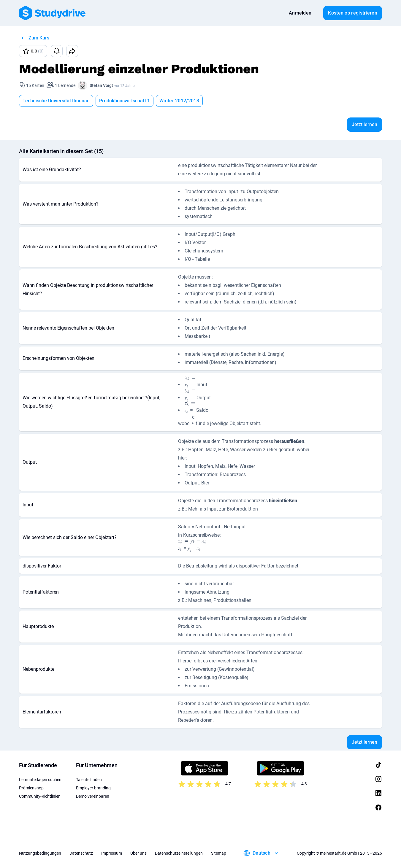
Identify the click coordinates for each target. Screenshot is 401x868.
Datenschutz (81, 853)
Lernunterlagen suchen (40, 780)
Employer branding (93, 788)
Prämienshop (31, 788)
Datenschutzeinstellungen (179, 853)
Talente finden (89, 780)
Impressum (112, 853)
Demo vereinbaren (93, 796)
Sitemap (219, 853)
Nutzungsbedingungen (40, 853)
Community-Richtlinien (40, 796)
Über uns (138, 853)
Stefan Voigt (101, 85)
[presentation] (190, 383)
